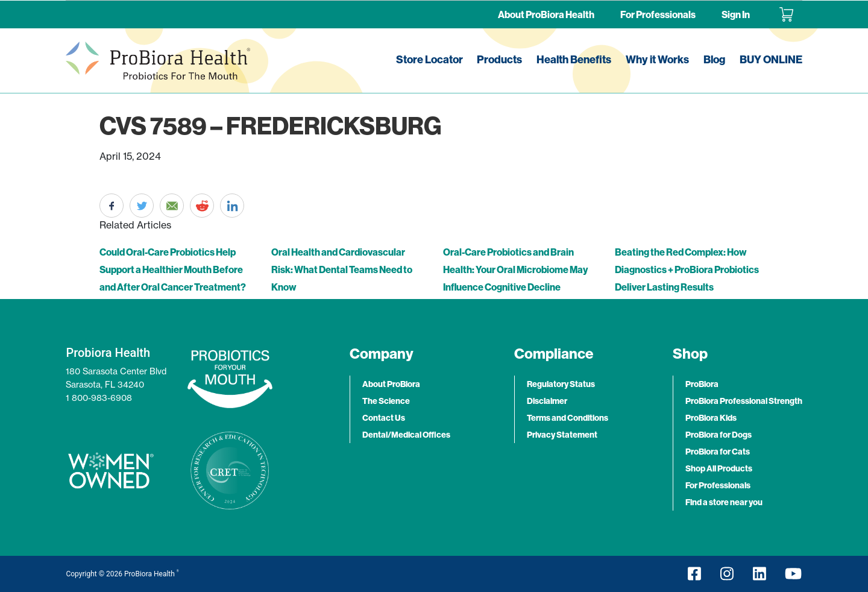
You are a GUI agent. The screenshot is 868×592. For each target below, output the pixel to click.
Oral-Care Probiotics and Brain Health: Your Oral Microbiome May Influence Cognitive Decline (515, 269)
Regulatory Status (561, 384)
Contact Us (384, 418)
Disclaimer (547, 401)
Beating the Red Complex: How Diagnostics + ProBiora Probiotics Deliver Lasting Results (687, 269)
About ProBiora (391, 384)
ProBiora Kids (711, 418)
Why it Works (657, 59)
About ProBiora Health (546, 14)
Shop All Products (719, 468)
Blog (714, 59)
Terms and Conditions (568, 418)
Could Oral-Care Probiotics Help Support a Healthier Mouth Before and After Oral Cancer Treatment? (173, 269)
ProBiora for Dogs (719, 435)
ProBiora (702, 384)
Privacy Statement (562, 435)
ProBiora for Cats (718, 452)
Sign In (736, 14)
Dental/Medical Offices (406, 435)
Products (499, 59)
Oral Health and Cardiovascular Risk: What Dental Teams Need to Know (342, 269)
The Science (386, 401)
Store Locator (429, 59)
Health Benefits (574, 59)
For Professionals (658, 14)
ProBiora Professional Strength (744, 401)
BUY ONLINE (771, 59)
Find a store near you (724, 502)
